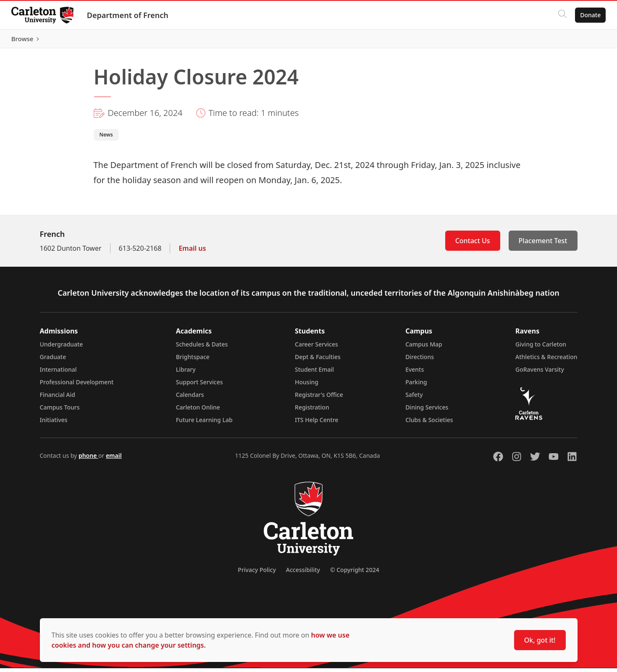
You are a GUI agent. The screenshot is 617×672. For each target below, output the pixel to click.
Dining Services (427, 411)
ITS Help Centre (317, 424)
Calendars (190, 398)
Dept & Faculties (318, 361)
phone (88, 459)
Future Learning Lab (204, 424)
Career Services (316, 348)
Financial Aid (58, 398)
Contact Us (473, 244)
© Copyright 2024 (355, 574)
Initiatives (54, 424)
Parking (416, 386)
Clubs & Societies (429, 424)
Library (186, 373)
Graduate (53, 361)
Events (415, 373)
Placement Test (543, 244)
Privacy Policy (257, 574)
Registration (312, 411)
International (58, 373)
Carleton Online (198, 411)
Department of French (130, 15)
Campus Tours (60, 411)
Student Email (314, 373)
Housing (307, 386)
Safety (414, 398)
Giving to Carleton (541, 348)
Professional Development (77, 386)
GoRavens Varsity (540, 373)
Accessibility (303, 574)
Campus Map (424, 348)
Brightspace (193, 361)
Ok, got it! (540, 640)
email (114, 459)
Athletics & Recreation (546, 361)
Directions (420, 361)
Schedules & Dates (202, 348)
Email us (192, 252)
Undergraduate (62, 348)
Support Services (200, 386)
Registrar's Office (319, 398)
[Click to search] (560, 15)
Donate (588, 15)
